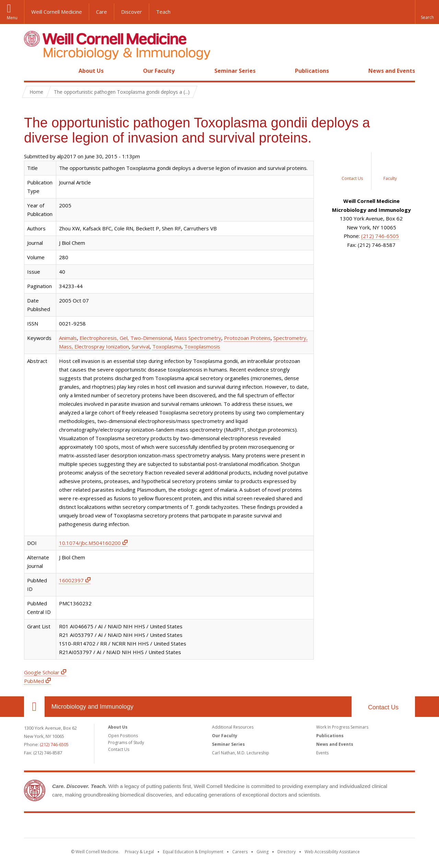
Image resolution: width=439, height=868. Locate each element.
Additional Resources (233, 727)
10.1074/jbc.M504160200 (90, 543)
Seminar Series (235, 71)
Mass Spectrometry (198, 338)
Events (322, 753)
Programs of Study (126, 743)
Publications (312, 71)
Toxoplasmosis (202, 346)
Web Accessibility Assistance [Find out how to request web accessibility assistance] (332, 852)
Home (32, 71)
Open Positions (123, 736)
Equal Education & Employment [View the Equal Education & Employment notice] (193, 852)
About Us (91, 71)
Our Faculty (159, 71)
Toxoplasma (167, 346)
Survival (141, 346)
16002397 (71, 580)
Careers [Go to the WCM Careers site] (240, 852)
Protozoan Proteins (247, 338)
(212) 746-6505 (380, 236)
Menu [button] (12, 18)
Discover (132, 12)
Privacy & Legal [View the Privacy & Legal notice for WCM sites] (139, 852)
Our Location (34, 707)
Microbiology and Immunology (92, 707)
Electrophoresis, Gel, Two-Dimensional (126, 338)
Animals (68, 338)
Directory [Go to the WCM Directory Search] (287, 852)
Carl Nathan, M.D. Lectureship (241, 753)
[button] (427, 12)
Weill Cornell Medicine (57, 12)
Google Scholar (42, 672)
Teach (163, 12)
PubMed (34, 681)
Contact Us (383, 707)
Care (102, 12)
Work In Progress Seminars (342, 727)
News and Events (392, 71)
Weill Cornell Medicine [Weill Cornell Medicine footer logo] (219, 827)
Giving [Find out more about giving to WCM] (263, 852)
